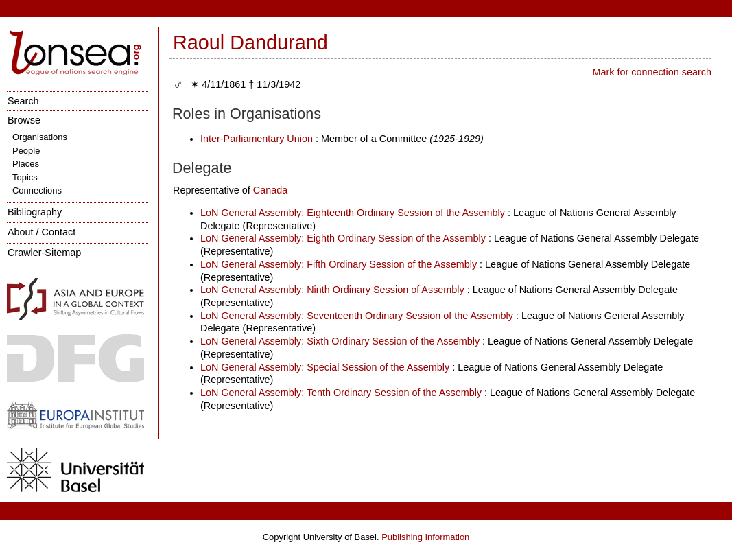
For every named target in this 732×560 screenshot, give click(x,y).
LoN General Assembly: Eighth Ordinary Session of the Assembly (343, 238)
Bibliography (35, 212)
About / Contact (42, 232)
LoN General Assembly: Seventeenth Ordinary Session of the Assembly (357, 316)
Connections (37, 190)
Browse (24, 120)
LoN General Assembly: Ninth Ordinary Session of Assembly (332, 290)
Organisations (40, 137)
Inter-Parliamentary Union (257, 139)
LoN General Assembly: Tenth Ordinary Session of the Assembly (341, 393)
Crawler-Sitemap (44, 253)
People (26, 151)
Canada (270, 190)
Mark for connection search (652, 72)
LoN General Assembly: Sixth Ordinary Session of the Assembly (340, 341)
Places (26, 164)
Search (23, 101)
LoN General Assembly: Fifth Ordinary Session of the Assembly (339, 264)
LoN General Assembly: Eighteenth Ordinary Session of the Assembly (353, 213)
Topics (25, 177)
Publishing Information (425, 537)
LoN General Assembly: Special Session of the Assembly (325, 367)
